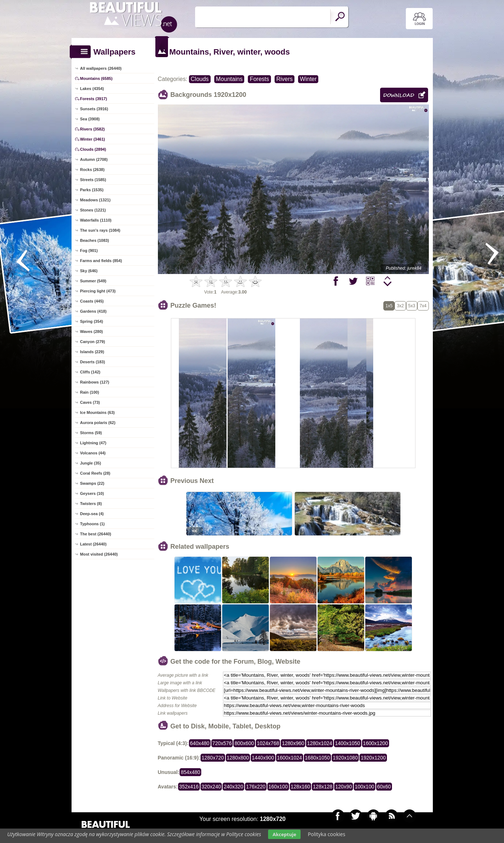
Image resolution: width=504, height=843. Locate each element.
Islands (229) (92, 352)
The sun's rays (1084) (100, 230)
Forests (259, 79)
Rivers (285, 79)
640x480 (200, 743)
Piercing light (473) (98, 291)
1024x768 (268, 743)
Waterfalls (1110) (96, 220)
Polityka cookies (327, 834)
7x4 (423, 306)
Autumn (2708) (94, 159)
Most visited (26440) (99, 554)
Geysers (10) (92, 493)
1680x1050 (317, 758)
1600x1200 (376, 743)
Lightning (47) (93, 443)
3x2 (400, 306)
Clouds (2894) (93, 149)
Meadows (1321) (95, 200)
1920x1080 (345, 758)
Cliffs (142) (90, 372)
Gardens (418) (93, 311)
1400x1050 (347, 743)
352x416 (189, 787)
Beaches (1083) (95, 240)
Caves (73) (90, 402)
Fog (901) (89, 251)
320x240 (211, 787)
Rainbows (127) (95, 382)
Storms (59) (91, 433)
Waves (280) (92, 331)
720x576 (222, 743)
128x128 (323, 787)
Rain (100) (90, 392)
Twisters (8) (91, 504)
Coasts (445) (92, 301)
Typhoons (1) (92, 524)
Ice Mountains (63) (98, 412)
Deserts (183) (93, 362)
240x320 (233, 787)
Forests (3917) (94, 99)
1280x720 (213, 758)
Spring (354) (92, 321)
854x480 (190, 772)
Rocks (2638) (92, 170)
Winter (308, 79)
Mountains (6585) (96, 78)
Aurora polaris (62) (98, 423)
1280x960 (293, 743)
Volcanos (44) (93, 453)
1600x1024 (290, 758)
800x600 (244, 743)
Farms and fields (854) (101, 261)
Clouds (200, 79)
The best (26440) (96, 534)
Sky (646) (89, 271)
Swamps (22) (92, 483)
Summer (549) (93, 281)
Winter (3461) (93, 139)
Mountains (229, 79)
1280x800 (238, 758)
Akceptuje (284, 834)
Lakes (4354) (92, 89)
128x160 (301, 787)
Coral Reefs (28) (95, 473)
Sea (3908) (90, 119)
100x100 (365, 787)
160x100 (278, 787)
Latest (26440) (93, 544)
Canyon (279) (93, 342)
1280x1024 (320, 743)
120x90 (344, 787)
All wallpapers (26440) (101, 68)
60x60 (384, 787)
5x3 (412, 306)
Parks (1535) (92, 190)
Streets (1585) (93, 180)
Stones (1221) (93, 210)
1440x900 (263, 758)
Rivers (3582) (93, 129)
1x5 (389, 306)
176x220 (256, 787)
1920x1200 (373, 758)
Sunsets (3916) (94, 109)
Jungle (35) (91, 463)
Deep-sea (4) (92, 514)
